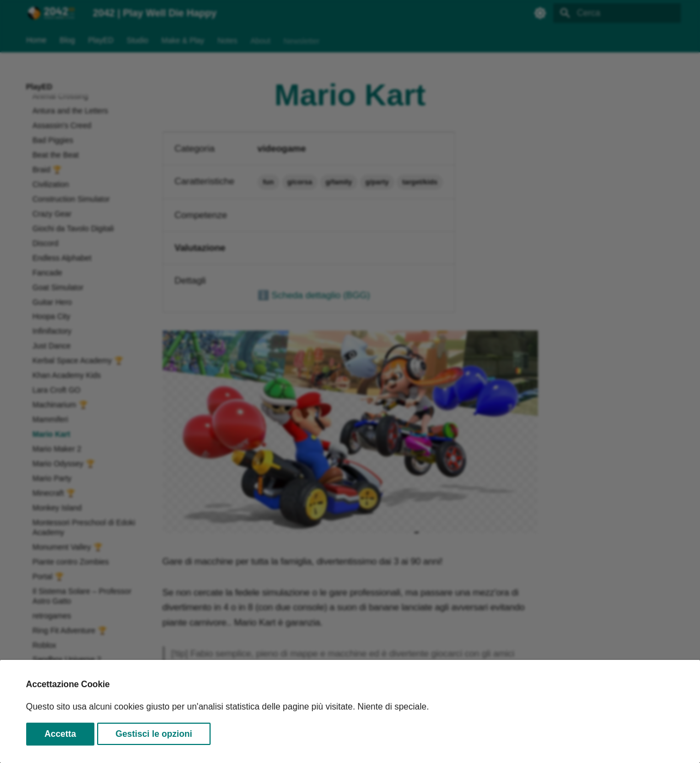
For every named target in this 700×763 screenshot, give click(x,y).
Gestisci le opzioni (154, 734)
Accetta (61, 734)
